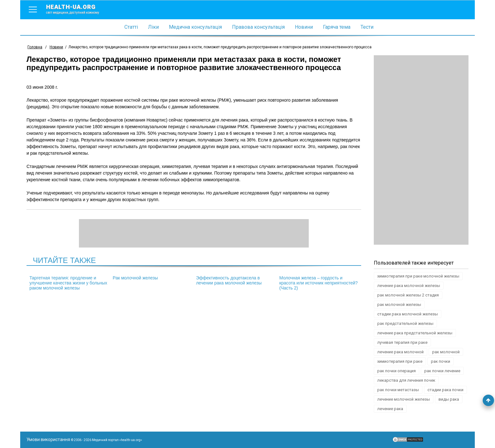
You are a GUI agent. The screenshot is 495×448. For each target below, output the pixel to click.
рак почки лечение (442, 371)
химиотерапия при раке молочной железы (418, 276)
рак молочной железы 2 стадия (408, 295)
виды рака (449, 399)
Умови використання (48, 439)
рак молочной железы (399, 305)
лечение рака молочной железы (409, 286)
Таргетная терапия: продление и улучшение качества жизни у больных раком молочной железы (68, 283)
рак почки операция (397, 371)
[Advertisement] (421, 150)
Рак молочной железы (135, 278)
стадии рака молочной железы (408, 314)
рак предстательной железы (405, 323)
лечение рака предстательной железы (415, 333)
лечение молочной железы (404, 399)
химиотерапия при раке (400, 361)
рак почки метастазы (398, 390)
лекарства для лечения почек (406, 380)
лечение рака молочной (400, 352)
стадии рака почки (445, 390)
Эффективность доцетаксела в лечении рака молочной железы (229, 280)
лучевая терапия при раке (402, 342)
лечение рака (390, 409)
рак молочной (446, 352)
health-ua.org (78, 9)
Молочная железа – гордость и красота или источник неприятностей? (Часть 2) (319, 283)
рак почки (441, 361)
